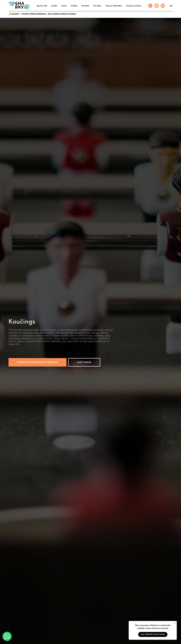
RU (171, 6)
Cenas (64, 6)
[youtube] (163, 6)
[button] (37, 362)
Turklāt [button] (54, 6)
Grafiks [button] (74, 6)
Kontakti (85, 6)
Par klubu (97, 6)
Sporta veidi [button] (42, 6)
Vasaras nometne (134, 6)
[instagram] (157, 6)
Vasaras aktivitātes (114, 6)
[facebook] (150, 6)
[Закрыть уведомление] (175, 623)
